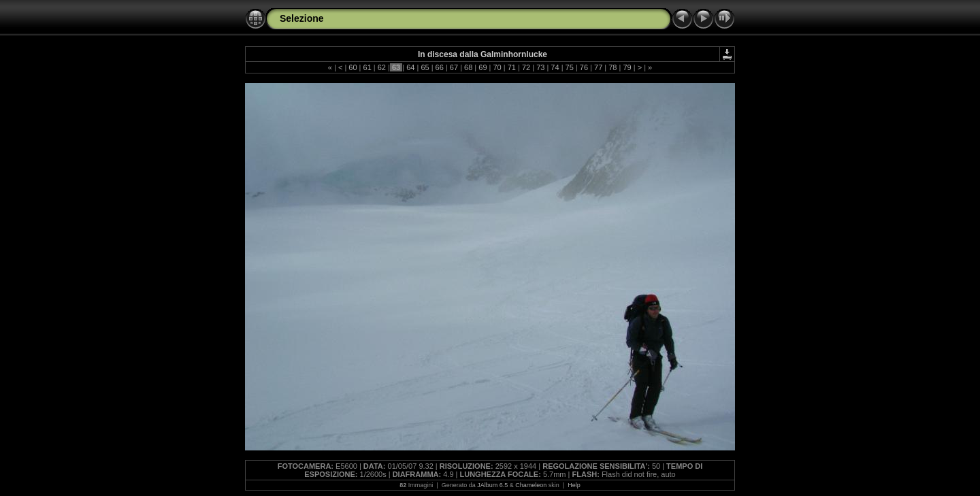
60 (353, 67)
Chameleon (531, 485)
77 (598, 67)
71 (512, 67)
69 (483, 67)
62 (382, 67)
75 (570, 67)
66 (440, 67)
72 (526, 67)
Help (574, 485)
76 (584, 67)
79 (627, 67)
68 (468, 67)
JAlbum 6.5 (492, 485)
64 (410, 67)
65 (425, 67)
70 (497, 67)
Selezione (302, 18)
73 (540, 67)
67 (454, 67)
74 (555, 67)
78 (612, 67)
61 (367, 67)
